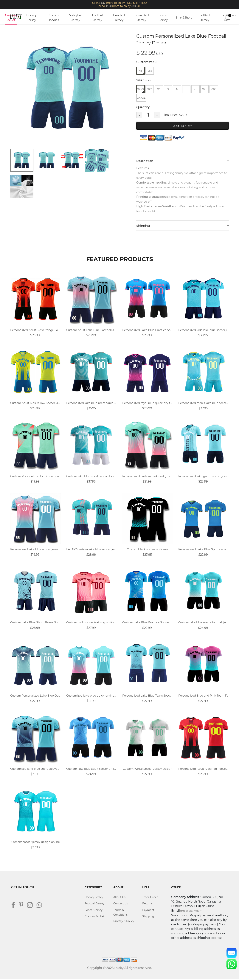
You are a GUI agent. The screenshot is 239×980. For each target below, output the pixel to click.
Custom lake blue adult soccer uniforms (91, 770)
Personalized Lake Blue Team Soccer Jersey (148, 697)
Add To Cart (183, 126)
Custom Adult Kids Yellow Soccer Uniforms (35, 404)
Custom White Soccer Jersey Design (148, 770)
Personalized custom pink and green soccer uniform (148, 477)
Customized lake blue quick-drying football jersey (91, 697)
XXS (150, 89)
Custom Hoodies (53, 17)
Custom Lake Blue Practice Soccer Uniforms (148, 623)
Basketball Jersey (142, 17)
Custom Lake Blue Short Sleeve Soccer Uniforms (35, 623)
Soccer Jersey (163, 17)
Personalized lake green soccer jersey (204, 477)
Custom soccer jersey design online (36, 843)
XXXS (141, 90)
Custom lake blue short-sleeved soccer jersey (91, 477)
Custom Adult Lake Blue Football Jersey (91, 330)
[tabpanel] (68, 89)
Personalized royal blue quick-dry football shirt (148, 404)
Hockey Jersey (31, 17)
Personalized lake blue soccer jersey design (35, 550)
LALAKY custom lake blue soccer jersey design (91, 550)
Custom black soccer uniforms (148, 550)
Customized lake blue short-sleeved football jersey (35, 770)
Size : (144, 80)
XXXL (214, 89)
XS (159, 89)
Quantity (143, 107)
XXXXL (141, 98)
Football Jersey (98, 17)
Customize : (147, 62)
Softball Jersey (205, 17)
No (142, 72)
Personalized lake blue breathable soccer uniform (91, 404)
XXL (205, 89)
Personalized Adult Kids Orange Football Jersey (35, 330)
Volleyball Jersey (76, 17)
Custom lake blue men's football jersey (204, 623)
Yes (150, 71)
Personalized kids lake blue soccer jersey (204, 330)
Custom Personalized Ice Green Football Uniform (35, 477)
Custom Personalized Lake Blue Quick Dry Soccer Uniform (35, 697)
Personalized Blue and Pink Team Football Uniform (204, 697)
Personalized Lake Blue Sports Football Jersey (204, 550)
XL (195, 89)
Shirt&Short (184, 17)
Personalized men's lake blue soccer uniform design (204, 404)
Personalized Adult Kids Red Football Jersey (204, 770)
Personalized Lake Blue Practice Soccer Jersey (148, 330)
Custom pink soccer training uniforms (91, 623)
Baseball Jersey (119, 17)
